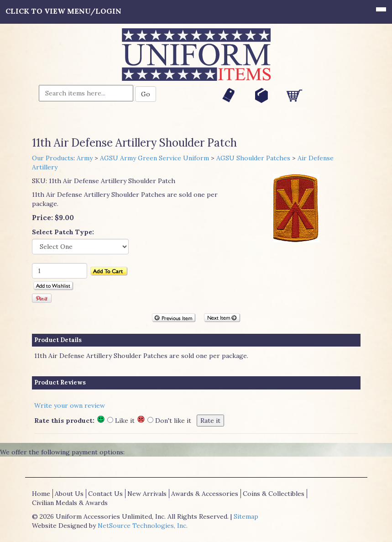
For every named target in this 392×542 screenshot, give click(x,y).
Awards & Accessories (205, 494)
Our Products (53, 158)
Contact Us (105, 494)
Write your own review (70, 405)
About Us (69, 494)
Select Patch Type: (63, 232)
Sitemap (246, 516)
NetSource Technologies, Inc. (143, 526)
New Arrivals (147, 494)
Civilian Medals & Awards (70, 503)
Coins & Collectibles (274, 494)
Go (146, 94)
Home (41, 494)
